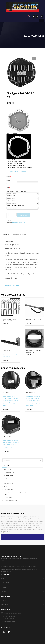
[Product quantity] (12, 215)
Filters (6, 486)
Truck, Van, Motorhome (16, 206)
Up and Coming (8, 498)
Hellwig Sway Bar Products (11, 500)
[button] (34, 58)
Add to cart (24, 215)
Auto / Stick (11, 196)
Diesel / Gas (11, 201)
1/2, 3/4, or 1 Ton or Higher (16, 191)
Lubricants (7, 495)
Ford (7, 478)
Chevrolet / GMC (10, 473)
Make (8, 184)
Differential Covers (17, 223)
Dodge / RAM (25, 223)
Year (8, 188)
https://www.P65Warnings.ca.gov (18, 171)
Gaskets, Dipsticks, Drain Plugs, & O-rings (15, 492)
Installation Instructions (12, 285)
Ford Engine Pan (8, 489)
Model (8, 180)
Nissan (7, 481)
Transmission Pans (9, 484)
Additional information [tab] (19, 234)
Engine (9, 176)
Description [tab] (6, 234)
